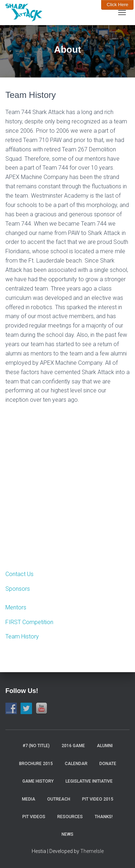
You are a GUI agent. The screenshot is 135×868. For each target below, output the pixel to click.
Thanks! (104, 817)
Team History (22, 636)
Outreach (59, 799)
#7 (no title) (36, 746)
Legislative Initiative (89, 781)
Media (29, 799)
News (67, 834)
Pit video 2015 (98, 799)
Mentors (16, 607)
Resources (70, 817)
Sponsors (18, 589)
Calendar (76, 764)
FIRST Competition (29, 622)
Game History (38, 781)
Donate (108, 764)
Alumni (105, 746)
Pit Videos (34, 817)
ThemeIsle (92, 851)
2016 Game (73, 746)
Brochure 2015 (36, 764)
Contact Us (19, 574)
